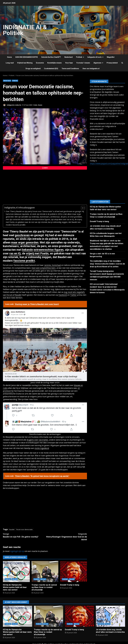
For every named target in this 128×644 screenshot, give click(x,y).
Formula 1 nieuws (83, 63)
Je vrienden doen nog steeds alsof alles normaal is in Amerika (110, 616)
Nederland (69, 57)
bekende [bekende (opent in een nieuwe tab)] (27, 250)
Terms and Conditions (70, 69)
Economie (40, 63)
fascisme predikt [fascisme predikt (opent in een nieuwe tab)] (24, 261)
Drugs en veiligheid (33, 69)
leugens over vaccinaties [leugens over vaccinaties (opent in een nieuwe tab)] (37, 440)
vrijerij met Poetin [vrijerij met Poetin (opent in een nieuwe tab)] (37, 253)
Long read (10, 63)
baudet (12, 529)
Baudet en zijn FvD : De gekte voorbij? (24, 535)
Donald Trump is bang (74, 571)
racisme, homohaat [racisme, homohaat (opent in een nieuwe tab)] (52, 265)
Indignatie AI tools (95, 57)
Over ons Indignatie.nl (91, 69)
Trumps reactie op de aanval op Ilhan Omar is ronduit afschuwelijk (45, 571)
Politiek (79, 57)
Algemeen (97, 63)
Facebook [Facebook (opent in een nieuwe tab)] (63, 295)
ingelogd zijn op (17, 551)
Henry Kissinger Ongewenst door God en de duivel (66, 537)
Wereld (15, 579)
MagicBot (111, 57)
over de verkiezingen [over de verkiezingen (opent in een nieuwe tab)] (51, 434)
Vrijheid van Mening (25, 63)
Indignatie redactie (12, 105)
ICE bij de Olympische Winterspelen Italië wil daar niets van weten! (16, 571)
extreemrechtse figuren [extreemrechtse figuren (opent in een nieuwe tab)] (49, 250)
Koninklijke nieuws (55, 63)
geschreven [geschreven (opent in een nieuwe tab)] (22, 235)
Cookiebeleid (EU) (51, 69)
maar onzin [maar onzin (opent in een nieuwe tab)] (55, 382)
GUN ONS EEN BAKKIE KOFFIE (27, 57)
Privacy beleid (112, 63)
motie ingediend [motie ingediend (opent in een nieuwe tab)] (42, 448)
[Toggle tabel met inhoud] (82, 208)
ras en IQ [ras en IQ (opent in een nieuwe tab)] (15, 253)
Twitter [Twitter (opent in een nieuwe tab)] (73, 295)
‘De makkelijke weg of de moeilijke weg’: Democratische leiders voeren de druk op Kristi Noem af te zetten (107, 264)
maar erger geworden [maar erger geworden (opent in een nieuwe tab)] (25, 242)
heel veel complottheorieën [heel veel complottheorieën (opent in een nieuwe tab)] (44, 268)
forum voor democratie (24, 529)
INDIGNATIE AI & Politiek (25, 30)
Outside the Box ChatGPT (51, 57)
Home (9, 57)
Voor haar (69, 63)
